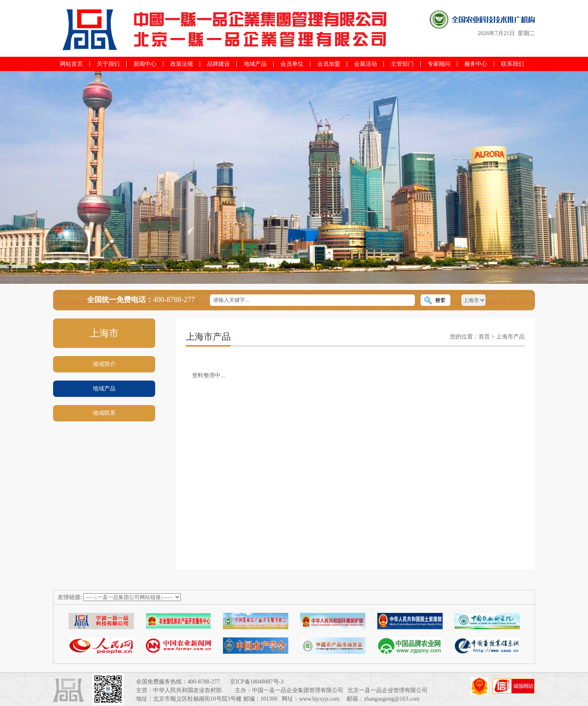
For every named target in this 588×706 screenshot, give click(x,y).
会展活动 (365, 64)
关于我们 (108, 64)
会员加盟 (329, 64)
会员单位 (292, 64)
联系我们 (512, 64)
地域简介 (104, 364)
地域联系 (104, 413)
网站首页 (71, 64)
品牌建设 (218, 64)
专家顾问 (439, 64)
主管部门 (402, 64)
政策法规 (182, 64)
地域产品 (255, 64)
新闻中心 (145, 64)
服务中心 (476, 64)
